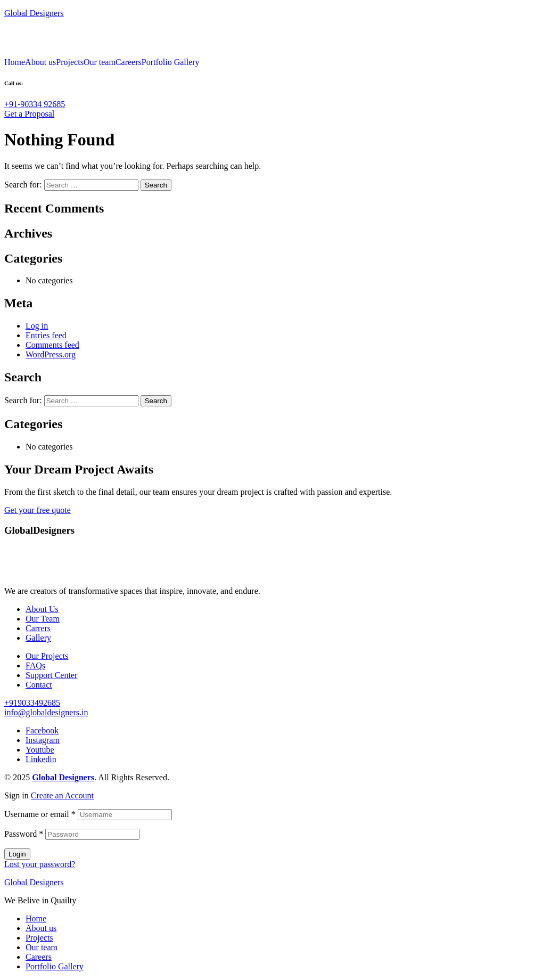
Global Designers (34, 13)
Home (15, 62)
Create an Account (62, 795)
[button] (35, 104)
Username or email (40, 814)
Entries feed (46, 335)
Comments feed (52, 345)
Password (24, 834)
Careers (129, 62)
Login (17, 854)
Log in (37, 326)
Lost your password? (40, 864)
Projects (70, 62)
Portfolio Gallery (171, 62)
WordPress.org (51, 354)
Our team (100, 62)
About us (40, 62)
